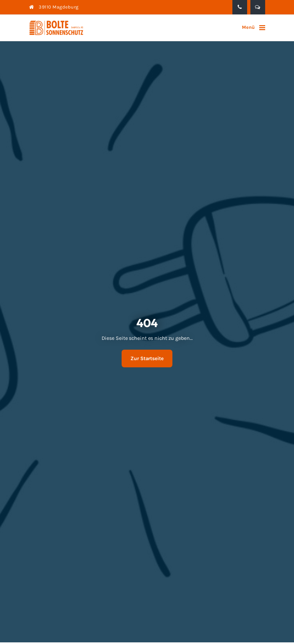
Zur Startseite (147, 358)
